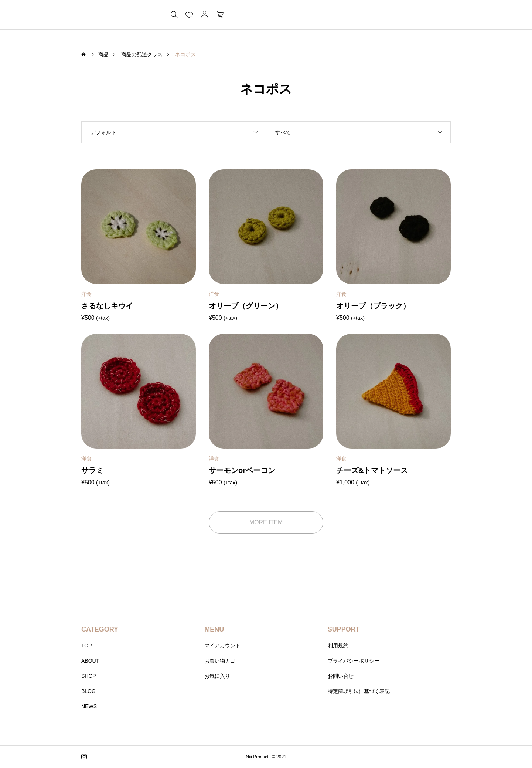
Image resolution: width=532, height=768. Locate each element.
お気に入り (217, 676)
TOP (87, 646)
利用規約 (338, 646)
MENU (214, 629)
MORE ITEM (266, 522)
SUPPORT (344, 629)
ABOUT (90, 661)
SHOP (89, 676)
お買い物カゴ (220, 661)
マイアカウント (222, 646)
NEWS (89, 706)
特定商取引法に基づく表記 (359, 691)
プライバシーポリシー (354, 661)
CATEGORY (100, 629)
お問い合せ (341, 676)
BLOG (88, 691)
